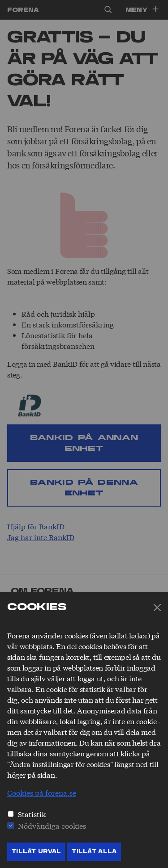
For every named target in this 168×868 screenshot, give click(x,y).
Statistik (32, 814)
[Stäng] (157, 608)
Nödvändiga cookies (52, 825)
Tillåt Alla (94, 851)
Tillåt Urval (36, 851)
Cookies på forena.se (42, 792)
